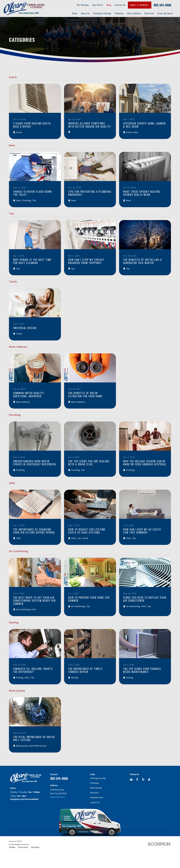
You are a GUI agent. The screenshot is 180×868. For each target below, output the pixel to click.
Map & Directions (58, 797)
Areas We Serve (97, 797)
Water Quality (96, 788)
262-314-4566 (162, 5)
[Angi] (149, 779)
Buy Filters (98, 5)
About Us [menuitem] (85, 13)
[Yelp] (143, 779)
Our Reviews (83, 5)
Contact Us (120, 5)
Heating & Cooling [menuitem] (102, 13)
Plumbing (94, 783)
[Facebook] (137, 779)
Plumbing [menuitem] (119, 13)
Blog (109, 5)
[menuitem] (12, 847)
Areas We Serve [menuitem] (165, 13)
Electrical (94, 793)
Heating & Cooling (98, 778)
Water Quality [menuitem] (134, 13)
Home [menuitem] (75, 13)
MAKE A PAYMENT (140, 5)
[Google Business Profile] (131, 779)
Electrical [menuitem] (149, 13)
